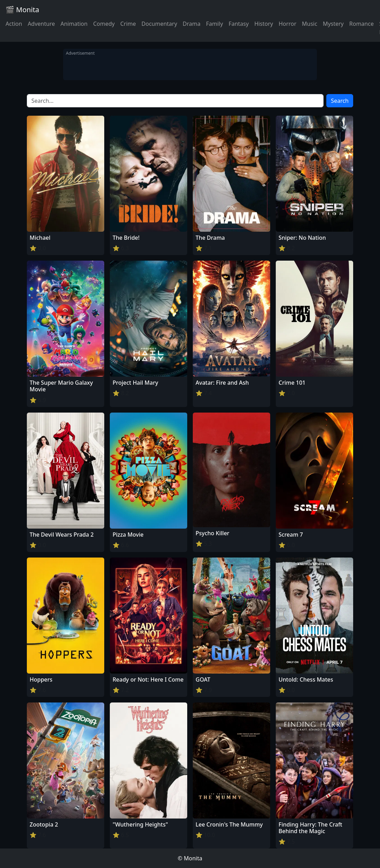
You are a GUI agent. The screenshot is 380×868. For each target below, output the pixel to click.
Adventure (41, 24)
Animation (74, 24)
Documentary (159, 24)
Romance (362, 24)
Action (14, 24)
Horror (287, 24)
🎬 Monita (22, 10)
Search (340, 101)
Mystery (333, 24)
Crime (128, 24)
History (264, 24)
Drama (192, 24)
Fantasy (239, 24)
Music (310, 24)
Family (215, 24)
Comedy (104, 24)
